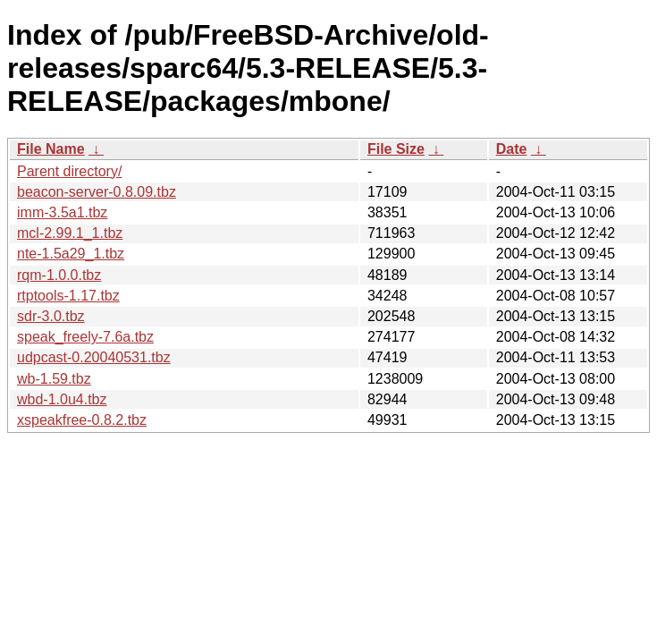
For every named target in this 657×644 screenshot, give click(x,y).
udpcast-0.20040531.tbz (94, 357)
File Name (51, 149)
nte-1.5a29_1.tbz (71, 254)
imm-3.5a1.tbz (62, 212)
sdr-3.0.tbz (51, 316)
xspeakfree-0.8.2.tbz (82, 420)
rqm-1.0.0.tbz (59, 275)
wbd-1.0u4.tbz (62, 399)
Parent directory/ (69, 171)
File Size (396, 149)
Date (512, 149)
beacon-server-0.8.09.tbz (97, 192)
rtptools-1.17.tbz (68, 296)
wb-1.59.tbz (54, 379)
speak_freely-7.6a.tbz (85, 337)
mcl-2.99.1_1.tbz (70, 233)
